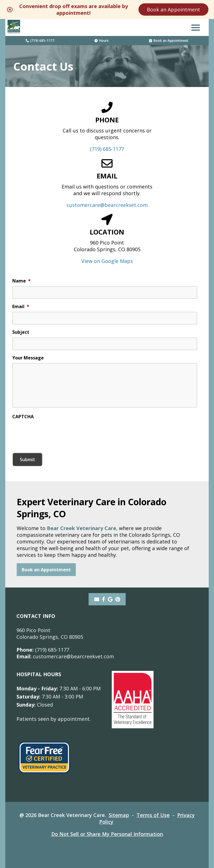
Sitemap (119, 815)
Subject (21, 332)
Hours (102, 41)
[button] (196, 27)
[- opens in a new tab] (104, 599)
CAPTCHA (23, 417)
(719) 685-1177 (40, 41)
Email (21, 307)
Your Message (28, 358)
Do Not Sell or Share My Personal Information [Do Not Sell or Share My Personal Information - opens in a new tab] (107, 834)
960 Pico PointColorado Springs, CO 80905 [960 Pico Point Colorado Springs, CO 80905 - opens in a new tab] (50, 634)
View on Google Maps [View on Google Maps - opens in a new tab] (107, 261)
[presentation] (55, 433)
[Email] (97, 599)
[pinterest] (118, 599)
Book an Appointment (173, 9)
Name (21, 281)
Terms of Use (153, 815)
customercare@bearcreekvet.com (107, 205)
